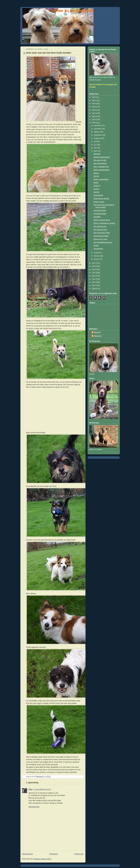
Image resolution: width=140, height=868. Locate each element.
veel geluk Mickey (100, 163)
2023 (94, 107)
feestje (96, 183)
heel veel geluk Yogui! (102, 233)
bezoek (96, 176)
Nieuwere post (28, 854)
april (96, 151)
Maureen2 (98, 336)
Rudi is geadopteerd (101, 179)
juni (95, 145)
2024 (94, 104)
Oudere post (79, 854)
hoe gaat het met (100, 160)
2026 (94, 97)
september (98, 135)
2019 (94, 120)
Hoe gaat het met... (101, 230)
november (98, 129)
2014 (94, 273)
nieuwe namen (99, 202)
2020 (94, 116)
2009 (94, 289)
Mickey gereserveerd (101, 170)
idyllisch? (97, 186)
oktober (97, 132)
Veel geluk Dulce (100, 210)
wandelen (97, 217)
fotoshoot (97, 154)
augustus (98, 138)
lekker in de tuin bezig (102, 220)
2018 (94, 123)
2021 (94, 113)
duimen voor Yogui (100, 239)
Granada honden (100, 214)
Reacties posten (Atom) (42, 859)
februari (97, 256)
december (98, 126)
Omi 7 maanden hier (101, 167)
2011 (94, 282)
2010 (94, 285)
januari (97, 259)
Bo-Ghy (96, 189)
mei (95, 148)
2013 (94, 276)
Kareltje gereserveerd (102, 157)
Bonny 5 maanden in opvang (104, 223)
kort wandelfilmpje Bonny (103, 242)
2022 (94, 110)
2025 (94, 100)
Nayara (96, 173)
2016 (94, 266)
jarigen (96, 245)
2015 (94, 269)
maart (96, 253)
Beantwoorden (34, 807)
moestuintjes (98, 195)
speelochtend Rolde (101, 236)
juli (95, 142)
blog (94, 87)
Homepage (54, 854)
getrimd (96, 192)
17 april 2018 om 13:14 (42, 789)
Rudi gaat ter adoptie (101, 199)
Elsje (31, 789)
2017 (94, 263)
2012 (94, 279)
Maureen (98, 332)
